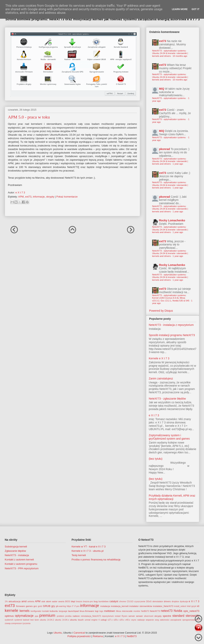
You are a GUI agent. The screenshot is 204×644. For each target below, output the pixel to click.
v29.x (122, 620)
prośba (68, 616)
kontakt (46, 611)
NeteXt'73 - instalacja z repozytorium (171, 325)
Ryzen (124, 616)
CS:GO (130, 602)
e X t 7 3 (154, 415)
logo (101, 611)
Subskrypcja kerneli (16, 547)
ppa (37, 616)
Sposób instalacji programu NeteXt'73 (172, 335)
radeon (76, 616)
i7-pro (77, 606)
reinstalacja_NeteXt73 (91, 616)
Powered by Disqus (161, 311)
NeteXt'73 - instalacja (17, 555)
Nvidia (178, 611)
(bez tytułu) (156, 459)
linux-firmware (87, 611)
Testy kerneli (79, 555)
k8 (198, 606)
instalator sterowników (141, 606)
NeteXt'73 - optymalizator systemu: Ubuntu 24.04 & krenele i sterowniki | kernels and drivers (170, 53)
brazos (79, 602)
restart (118, 616)
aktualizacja (15, 601)
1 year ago (178, 164)
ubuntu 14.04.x (62, 620)
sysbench (9, 620)
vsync (134, 620)
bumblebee (103, 602)
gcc (35, 606)
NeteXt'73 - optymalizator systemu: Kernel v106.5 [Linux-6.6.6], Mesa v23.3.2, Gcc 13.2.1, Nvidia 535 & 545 (171, 298)
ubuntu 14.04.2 (47, 620)
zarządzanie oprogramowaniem (185, 620)
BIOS (68, 602)
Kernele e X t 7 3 (159, 358)
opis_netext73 (191, 611)
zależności (165, 620)
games (29, 606)
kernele (11, 610)
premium (47, 615)
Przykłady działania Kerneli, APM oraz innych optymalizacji (172, 497)
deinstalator (158, 602)
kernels (24, 611)
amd (24, 601)
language (63, 611)
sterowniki (192, 616)
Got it (196, 9)
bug (96, 601)
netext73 (167, 611)
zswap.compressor (13, 623)
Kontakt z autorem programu (21, 564)
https (69, 606)
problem (61, 616)
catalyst (114, 601)
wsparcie (150, 620)
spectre (167, 616)
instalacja (105, 606)
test (32, 620)
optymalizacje (24, 616)
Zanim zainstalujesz (161, 378)
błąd (73, 601)
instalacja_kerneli (120, 606)
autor (55, 601)
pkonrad (164, 149)
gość (40, 606)
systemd (18, 620)
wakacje (141, 620)
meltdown (110, 611)
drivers (167, 601)
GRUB (47, 606)
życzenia (26, 623)
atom (49, 601)
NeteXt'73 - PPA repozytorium (22, 568)
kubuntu (54, 611)
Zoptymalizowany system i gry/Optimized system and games (169, 437)
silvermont (149, 616)
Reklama (98, 636)
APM (21, 197)
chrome (123, 602)
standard (178, 616)
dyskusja (184, 602)
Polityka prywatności (79, 636)
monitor (137, 611)
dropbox (175, 602)
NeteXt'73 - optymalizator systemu (169, 98)
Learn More (180, 9)
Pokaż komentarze (67, 197)
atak (43, 602)
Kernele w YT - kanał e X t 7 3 (89, 547)
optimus (9, 616)
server (132, 616)
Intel (189, 606)
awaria (61, 602)
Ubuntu (58, 633)
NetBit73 (145, 611)
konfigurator (36, 611)
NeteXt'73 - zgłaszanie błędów (167, 399)
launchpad (73, 611)
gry (53, 606)
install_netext (180, 606)
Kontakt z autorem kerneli (19, 560)
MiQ (162, 89)
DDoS (149, 602)
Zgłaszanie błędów (15, 551)
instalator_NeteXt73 (163, 606)
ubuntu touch (77, 620)
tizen (37, 620)
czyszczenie (140, 602)
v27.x (110, 620)
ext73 (28, 197)
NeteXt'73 (155, 611)
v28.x (116, 620)
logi (97, 611)
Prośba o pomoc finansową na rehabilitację (96, 560)
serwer (139, 616)
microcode (127, 611)
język (194, 606)
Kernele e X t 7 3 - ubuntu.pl (88, 551)
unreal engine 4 (92, 620)
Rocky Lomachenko (172, 220)
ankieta (31, 602)
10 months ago (180, 56)
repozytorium (108, 616)
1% (6, 602)
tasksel (26, 620)
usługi (104, 620)
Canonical (79, 633)
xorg (157, 620)
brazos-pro (88, 602)
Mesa (118, 611)
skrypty (50, 197)
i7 (73, 606)
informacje (39, 197)
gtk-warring (61, 606)
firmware (21, 606)
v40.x (128, 620)
